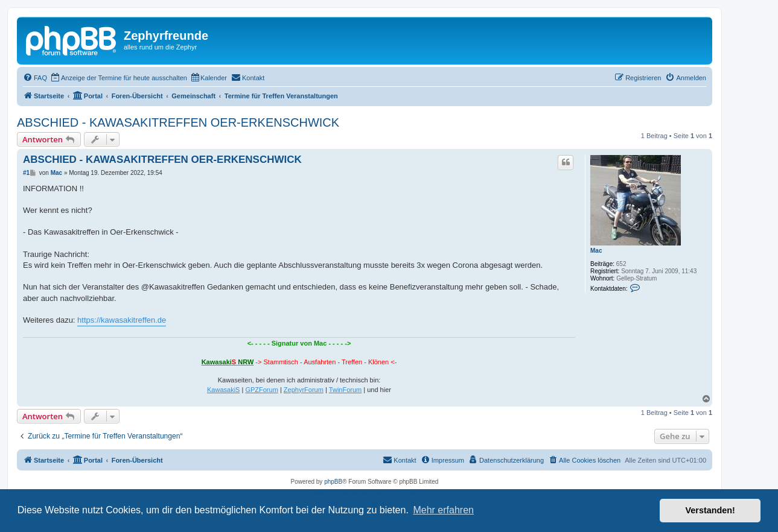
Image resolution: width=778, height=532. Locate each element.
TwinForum (345, 390)
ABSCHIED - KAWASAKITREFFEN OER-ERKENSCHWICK (178, 122)
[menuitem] (35, 78)
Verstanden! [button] (710, 510)
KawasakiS (223, 390)
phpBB (333, 482)
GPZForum (261, 390)
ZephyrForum (304, 390)
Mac (596, 251)
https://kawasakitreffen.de (122, 320)
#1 (26, 173)
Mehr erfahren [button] (443, 510)
